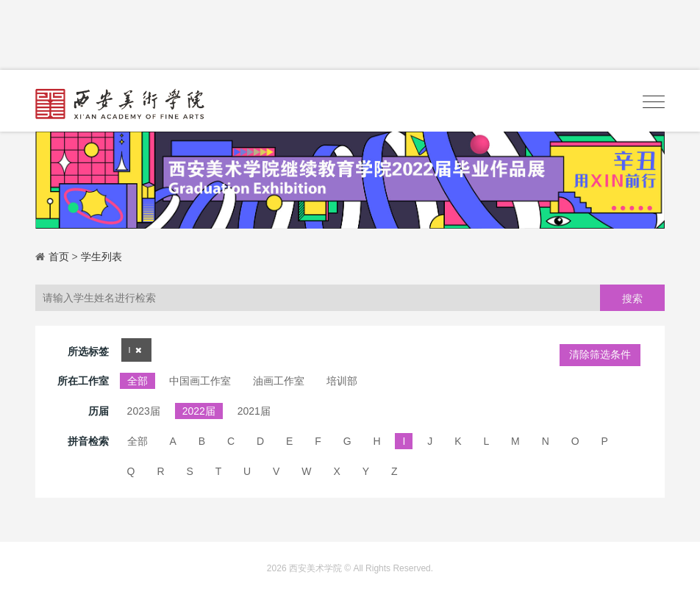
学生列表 (101, 257)
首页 (59, 257)
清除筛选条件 (600, 354)
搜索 (632, 298)
